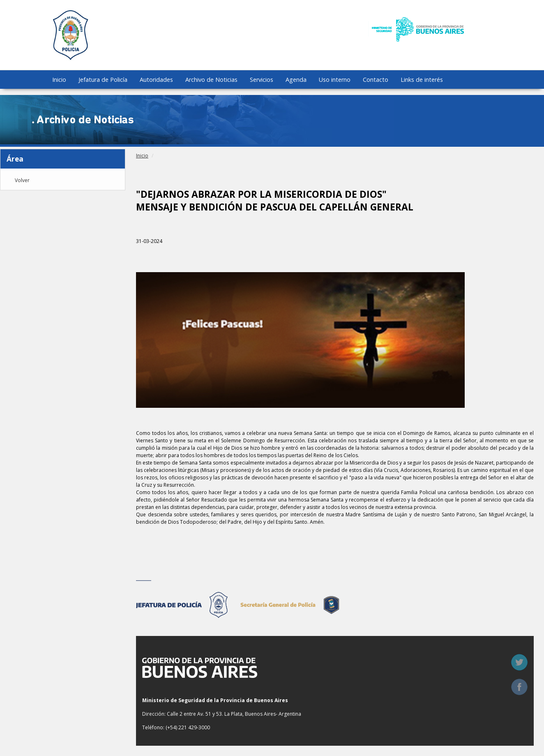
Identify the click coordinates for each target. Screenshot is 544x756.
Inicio (59, 80)
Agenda (296, 80)
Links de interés (422, 80)
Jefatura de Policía (103, 80)
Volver (22, 180)
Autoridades (156, 80)
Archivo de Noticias (211, 80)
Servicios (262, 80)
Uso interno (335, 80)
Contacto (376, 80)
